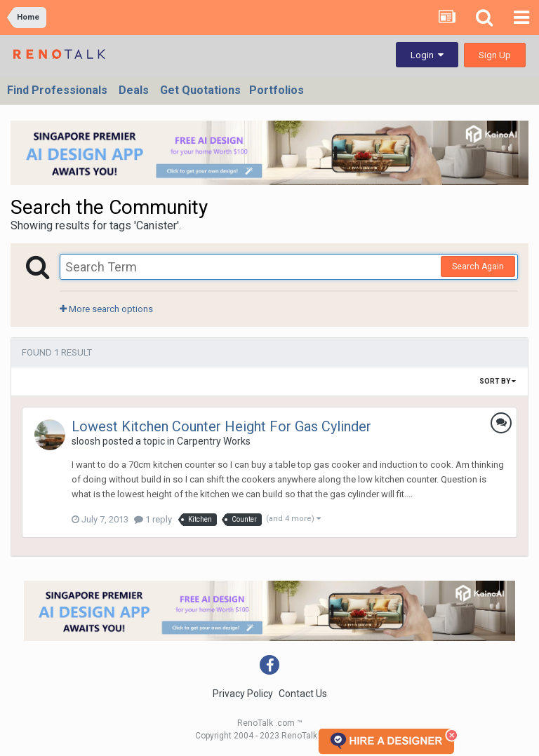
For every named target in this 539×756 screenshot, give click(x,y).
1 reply (153, 519)
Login (427, 55)
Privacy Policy (243, 694)
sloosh (86, 441)
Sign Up (495, 55)
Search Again (478, 266)
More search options (106, 309)
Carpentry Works (214, 441)
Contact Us (303, 694)
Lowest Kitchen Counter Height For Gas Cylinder (221, 426)
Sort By (498, 381)
